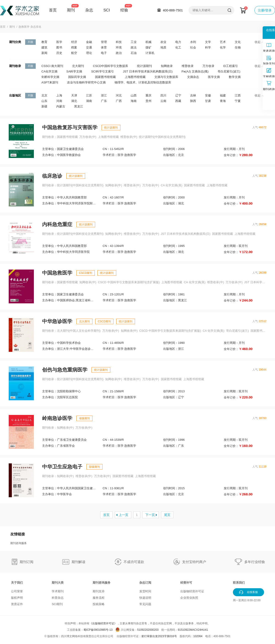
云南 (163, 101)
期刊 (71, 10)
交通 (89, 47)
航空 (74, 53)
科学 (208, 47)
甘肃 (208, 101)
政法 (134, 47)
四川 (163, 95)
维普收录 (188, 66)
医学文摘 (214, 77)
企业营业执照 (189, 598)
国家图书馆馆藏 (105, 77)
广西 (119, 101)
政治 (119, 53)
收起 (259, 42)
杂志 (89, 10)
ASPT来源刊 (50, 82)
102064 (198, 636)
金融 (89, 42)
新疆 (44, 106)
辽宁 (178, 95)
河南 (59, 101)
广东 (104, 101)
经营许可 (186, 583)
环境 (119, 47)
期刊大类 (58, 583)
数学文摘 (235, 77)
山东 (44, 101)
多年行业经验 (255, 562)
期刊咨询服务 (19, 543)
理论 (89, 53)
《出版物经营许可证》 (103, 623)
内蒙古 (61, 106)
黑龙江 (79, 106)
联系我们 (239, 583)
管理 (104, 42)
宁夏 (238, 101)
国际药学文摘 (77, 77)
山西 (134, 95)
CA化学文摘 (49, 71)
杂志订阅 (145, 583)
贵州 (148, 101)
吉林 (193, 95)
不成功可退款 (134, 562)
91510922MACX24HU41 (193, 630)
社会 (193, 47)
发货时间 (145, 591)
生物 (238, 47)
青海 (223, 101)
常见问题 (145, 604)
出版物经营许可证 (192, 591)
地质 (163, 47)
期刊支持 (99, 591)
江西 (238, 95)
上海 (59, 95)
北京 (44, 95)
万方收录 (208, 66)
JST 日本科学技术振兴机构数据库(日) (148, 71)
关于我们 (17, 583)
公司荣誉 (17, 591)
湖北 (74, 101)
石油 (134, 53)
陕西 (193, 101)
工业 (134, 42)
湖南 (89, 101)
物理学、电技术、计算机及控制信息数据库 (143, 82)
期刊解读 (78, 562)
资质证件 (17, 604)
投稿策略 (99, 604)
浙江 (104, 95)
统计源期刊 (144, 66)
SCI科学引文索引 (102, 71)
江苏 (89, 95)
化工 (178, 47)
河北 (119, 95)
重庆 (148, 95)
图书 (59, 47)
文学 (208, 42)
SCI (107, 10)
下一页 (150, 515)
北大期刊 (78, 66)
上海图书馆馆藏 (135, 77)
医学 (59, 42)
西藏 (178, 101)
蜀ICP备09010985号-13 (98, 630)
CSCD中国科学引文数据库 (111, 66)
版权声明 (17, 598)
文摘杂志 (193, 77)
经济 (74, 42)
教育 (44, 42)
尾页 (167, 515)
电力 (178, 42)
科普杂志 (58, 598)
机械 (148, 42)
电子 (104, 53)
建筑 (44, 47)
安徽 (208, 95)
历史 (59, 53)
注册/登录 (265, 10)
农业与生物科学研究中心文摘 (86, 82)
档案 (74, 47)
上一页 (124, 515)
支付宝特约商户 (194, 562)
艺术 (223, 42)
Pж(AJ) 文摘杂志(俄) (195, 71)
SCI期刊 (57, 604)
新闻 (44, 53)
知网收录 (167, 66)
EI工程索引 (231, 66)
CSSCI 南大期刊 (52, 66)
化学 (223, 47)
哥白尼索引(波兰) (229, 71)
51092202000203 (148, 630)
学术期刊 (58, 591)
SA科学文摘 (74, 71)
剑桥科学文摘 (50, 77)
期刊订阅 (27, 562)
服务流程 (99, 598)
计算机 (150, 53)
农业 (163, 42)
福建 (223, 95)
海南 (134, 101)
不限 (30, 42)
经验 (124, 10)
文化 (238, 42)
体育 (104, 47)
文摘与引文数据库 (166, 77)
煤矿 (148, 47)
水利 (193, 42)
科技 (119, 42)
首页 (53, 10)
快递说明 (145, 598)
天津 (74, 95)
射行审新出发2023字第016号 (159, 636)
